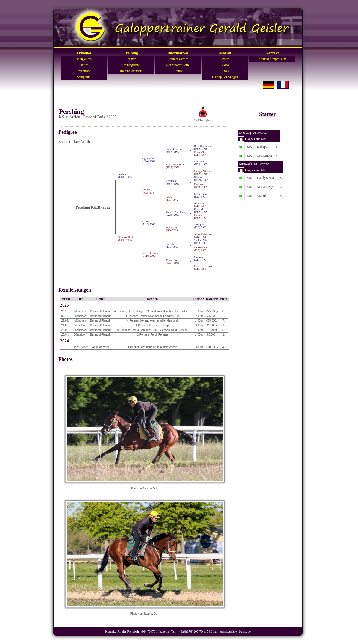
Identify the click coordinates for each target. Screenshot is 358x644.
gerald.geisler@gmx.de (235, 631)
